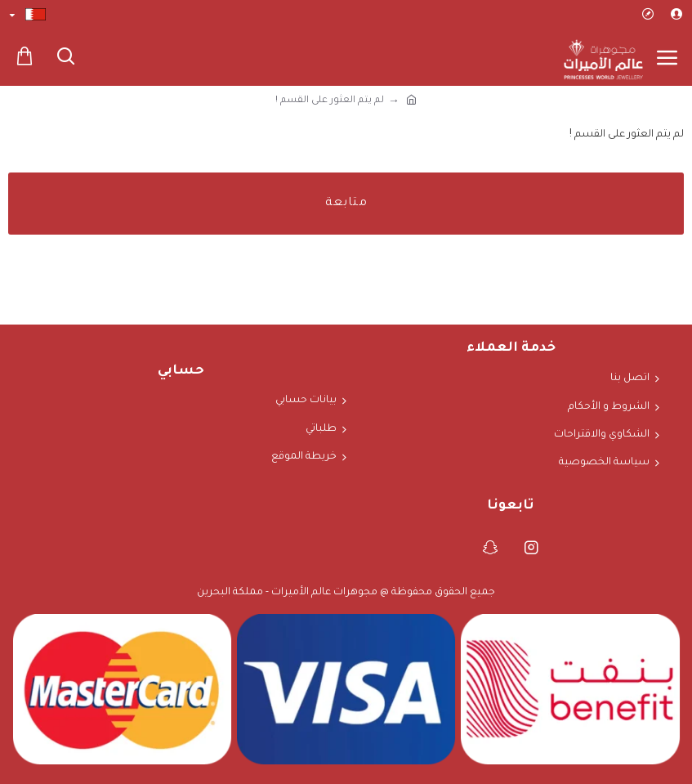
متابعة (346, 204)
